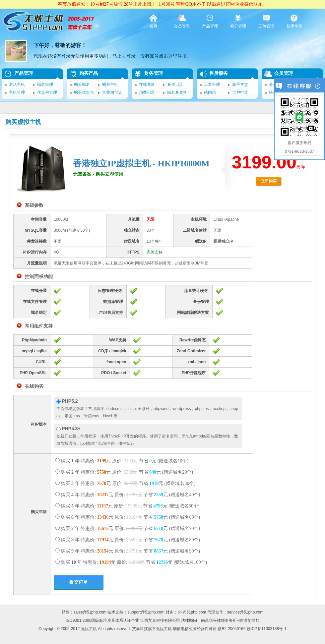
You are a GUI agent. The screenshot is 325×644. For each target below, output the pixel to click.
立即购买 (269, 181)
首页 (154, 21)
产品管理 (210, 21)
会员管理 (182, 21)
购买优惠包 (84, 92)
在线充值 (147, 85)
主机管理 (17, 92)
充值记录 (175, 85)
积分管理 (238, 21)
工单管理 (266, 21)
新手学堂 (294, 21)
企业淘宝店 (112, 92)
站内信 (210, 92)
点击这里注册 (173, 56)
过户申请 (240, 92)
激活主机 (17, 85)
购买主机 (110, 85)
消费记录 (147, 92)
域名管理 (45, 85)
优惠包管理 (47, 92)
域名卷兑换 (177, 92)
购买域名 (82, 85)
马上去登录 (124, 56)
